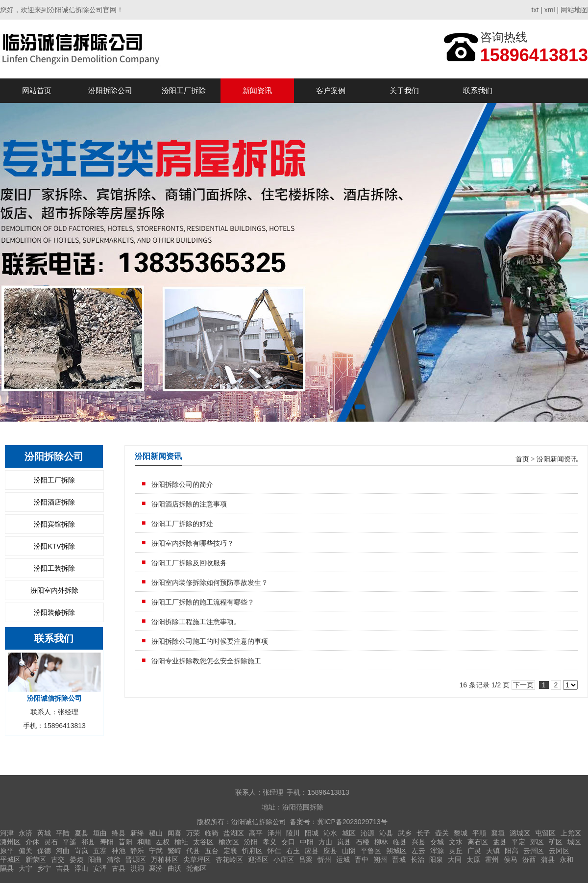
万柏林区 (165, 859)
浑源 (437, 851)
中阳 (307, 842)
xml (550, 10)
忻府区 (252, 851)
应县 (312, 851)
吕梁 (306, 859)
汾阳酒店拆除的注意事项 (189, 504)
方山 (325, 842)
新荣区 (36, 859)
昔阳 (125, 842)
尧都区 (196, 868)
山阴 (349, 851)
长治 (417, 859)
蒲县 (548, 859)
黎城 (461, 833)
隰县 (7, 868)
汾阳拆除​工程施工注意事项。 (196, 622)
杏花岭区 (229, 859)
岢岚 (81, 851)
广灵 (474, 851)
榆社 (181, 842)
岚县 (344, 842)
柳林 (381, 842)
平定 (518, 842)
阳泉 (436, 859)
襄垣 (498, 833)
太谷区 (203, 842)
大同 (455, 859)
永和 (566, 859)
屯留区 (545, 833)
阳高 (512, 851)
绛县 (119, 833)
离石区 (478, 842)
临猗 (212, 833)
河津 (7, 833)
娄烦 (76, 859)
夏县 (81, 833)
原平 (7, 851)
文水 (456, 842)
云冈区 (559, 851)
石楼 (363, 842)
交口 (288, 842)
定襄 (230, 851)
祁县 (88, 842)
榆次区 (229, 842)
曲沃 (174, 868)
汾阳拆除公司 (110, 90)
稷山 (156, 833)
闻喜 (174, 833)
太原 (473, 859)
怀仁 (274, 851)
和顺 (144, 842)
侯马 (511, 859)
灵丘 (456, 851)
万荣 (193, 833)
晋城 (399, 859)
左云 (418, 851)
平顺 (479, 833)
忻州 (324, 859)
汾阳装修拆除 (54, 612)
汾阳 (251, 842)
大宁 (25, 868)
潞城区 (520, 833)
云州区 (534, 851)
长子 (423, 833)
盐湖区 (234, 833)
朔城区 (396, 851)
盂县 (500, 842)
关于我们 (404, 90)
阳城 (312, 833)
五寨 (100, 851)
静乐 (137, 851)
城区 (349, 833)
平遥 (70, 842)
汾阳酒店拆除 (54, 502)
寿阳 (107, 842)
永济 (25, 833)
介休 (32, 842)
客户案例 (331, 90)
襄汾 (156, 868)
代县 (193, 851)
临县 (400, 842)
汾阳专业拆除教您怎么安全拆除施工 (206, 661)
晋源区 (136, 859)
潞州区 (10, 842)
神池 (119, 851)
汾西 (529, 859)
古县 (119, 868)
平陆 (63, 833)
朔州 (380, 859)
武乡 (405, 833)
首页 (522, 459)
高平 (256, 833)
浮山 (81, 868)
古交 (58, 859)
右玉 (293, 851)
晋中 (362, 859)
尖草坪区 (197, 859)
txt (535, 10)
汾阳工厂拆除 (184, 90)
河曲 (63, 851)
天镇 (493, 851)
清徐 (114, 859)
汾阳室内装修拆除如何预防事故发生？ (210, 582)
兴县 (418, 842)
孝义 (269, 842)
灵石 (51, 842)
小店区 (284, 859)
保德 (44, 851)
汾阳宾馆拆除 (54, 524)
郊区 (537, 842)
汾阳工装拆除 (54, 568)
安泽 (100, 868)
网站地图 (574, 10)
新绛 (137, 833)
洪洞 (137, 868)
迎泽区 (258, 859)
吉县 (63, 868)
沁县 (386, 833)
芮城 (44, 833)
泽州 (274, 833)
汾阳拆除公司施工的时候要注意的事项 (210, 641)
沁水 (330, 833)
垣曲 (100, 833)
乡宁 (44, 868)
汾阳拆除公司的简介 (182, 484)
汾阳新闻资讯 (557, 459)
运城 (343, 859)
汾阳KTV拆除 (54, 546)
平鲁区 (371, 851)
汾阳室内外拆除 (54, 590)
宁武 (156, 851)
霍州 (492, 859)
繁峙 (174, 851)
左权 (163, 842)
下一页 (523, 685)
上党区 (571, 833)
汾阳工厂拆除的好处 (182, 524)
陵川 (293, 833)
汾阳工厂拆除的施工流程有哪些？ (203, 602)
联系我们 (478, 90)
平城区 (10, 859)
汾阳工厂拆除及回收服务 (189, 563)
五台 (212, 851)
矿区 (556, 842)
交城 (437, 842)
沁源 (367, 833)
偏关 (25, 851)
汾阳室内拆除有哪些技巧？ (193, 543)
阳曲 (95, 859)
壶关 (442, 833)
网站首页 (37, 90)
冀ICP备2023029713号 (352, 822)
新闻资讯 (257, 90)
